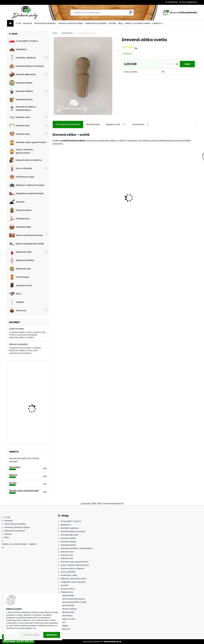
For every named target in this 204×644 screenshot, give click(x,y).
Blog (120, 23)
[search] (131, 12)
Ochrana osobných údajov (71, 23)
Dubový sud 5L (62, 202)
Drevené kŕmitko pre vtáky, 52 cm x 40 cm (179, 201)
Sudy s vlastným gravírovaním (21, 151)
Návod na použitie (18, 344)
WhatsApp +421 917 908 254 (18, 641)
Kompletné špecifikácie (68, 124)
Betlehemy (18, 49)
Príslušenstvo (20, 219)
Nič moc (13, 483)
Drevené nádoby (21, 91)
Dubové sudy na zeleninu (25, 160)
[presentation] (54, 193)
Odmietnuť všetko (31, 635)
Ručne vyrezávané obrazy (26, 235)
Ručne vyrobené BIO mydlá (27, 244)
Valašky (17, 302)
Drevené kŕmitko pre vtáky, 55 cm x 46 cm (106, 200)
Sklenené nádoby (22, 260)
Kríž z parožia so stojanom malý (32, 426)
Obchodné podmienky (45, 23)
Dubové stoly (19, 126)
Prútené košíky (20, 227)
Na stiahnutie (93, 124)
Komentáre (141, 124)
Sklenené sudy (20, 269)
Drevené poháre (21, 100)
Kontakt (112, 23)
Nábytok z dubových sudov (27, 185)
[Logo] (25, 13)
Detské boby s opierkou (139, 200)
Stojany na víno (21, 285)
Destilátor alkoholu (23, 58)
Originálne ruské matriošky (27, 194)
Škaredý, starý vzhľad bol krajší (24, 491)
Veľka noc (18, 310)
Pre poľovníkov (20, 210)
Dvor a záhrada (21, 168)
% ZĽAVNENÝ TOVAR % (24, 41)
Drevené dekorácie (22, 74)
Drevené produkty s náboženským (23, 108)
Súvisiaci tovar (116, 124)
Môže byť (13, 475)
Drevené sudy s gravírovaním (28, 142)
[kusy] (167, 64)
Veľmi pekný (15, 467)
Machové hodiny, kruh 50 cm (36, 374)
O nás (18, 23)
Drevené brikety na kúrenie (26, 66)
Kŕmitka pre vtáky (22, 177)
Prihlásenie (173, 2)
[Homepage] (10, 23)
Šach (15, 294)
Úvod (55, 33)
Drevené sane (20, 117)
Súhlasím (52, 635)
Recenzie (28, 23)
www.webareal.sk (113, 642)
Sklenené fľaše (20, 252)
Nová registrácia (190, 2)
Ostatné (17, 202)
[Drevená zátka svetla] (83, 76)
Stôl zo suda (30, 399)
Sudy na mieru (17, 329)
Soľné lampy (19, 277)
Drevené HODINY (21, 83)
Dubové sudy (19, 134)
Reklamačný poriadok (96, 23)
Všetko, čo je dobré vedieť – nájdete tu (144, 23)
